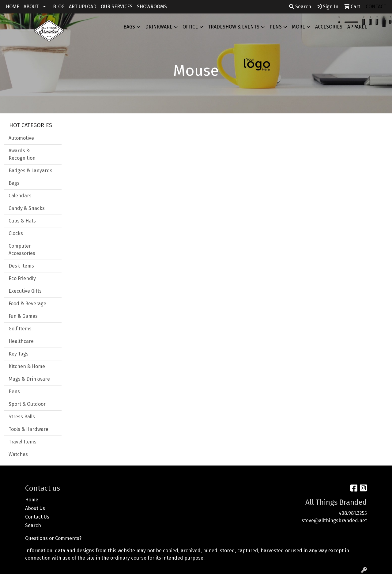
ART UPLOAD (83, 7)
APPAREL (357, 27)
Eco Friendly (22, 278)
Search (300, 7)
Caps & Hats (22, 221)
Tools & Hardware (28, 429)
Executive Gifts (25, 291)
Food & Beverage (27, 304)
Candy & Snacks (27, 208)
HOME (13, 7)
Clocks (16, 233)
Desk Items (21, 266)
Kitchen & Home (27, 366)
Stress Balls (22, 417)
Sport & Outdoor (27, 404)
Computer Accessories (22, 250)
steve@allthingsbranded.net (334, 521)
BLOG (59, 7)
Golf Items (20, 329)
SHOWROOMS (152, 7)
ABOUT (31, 7)
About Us (35, 508)
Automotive (21, 138)
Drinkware (159, 27)
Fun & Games (23, 316)
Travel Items (23, 442)
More (298, 27)
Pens (276, 27)
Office (190, 27)
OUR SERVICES (117, 7)
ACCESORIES (329, 27)
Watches (18, 454)
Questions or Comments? (53, 538)
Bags (129, 27)
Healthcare (21, 341)
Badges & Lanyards (30, 171)
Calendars (20, 196)
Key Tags (19, 354)
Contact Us (37, 517)
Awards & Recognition (22, 154)
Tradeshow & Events (234, 27)
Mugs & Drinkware (29, 379)
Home (32, 500)
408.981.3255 (353, 513)
